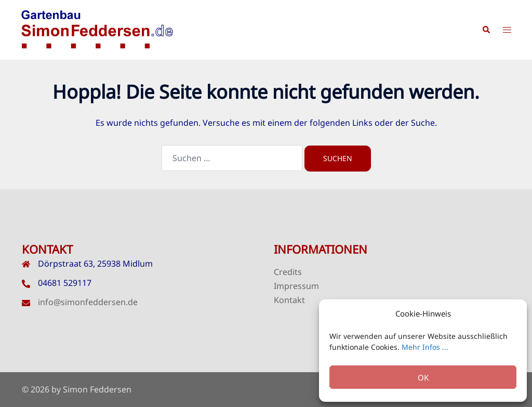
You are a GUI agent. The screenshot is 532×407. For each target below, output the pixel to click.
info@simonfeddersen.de (88, 302)
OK (423, 377)
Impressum (296, 286)
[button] (486, 30)
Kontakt (289, 300)
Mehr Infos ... (425, 347)
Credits (288, 272)
